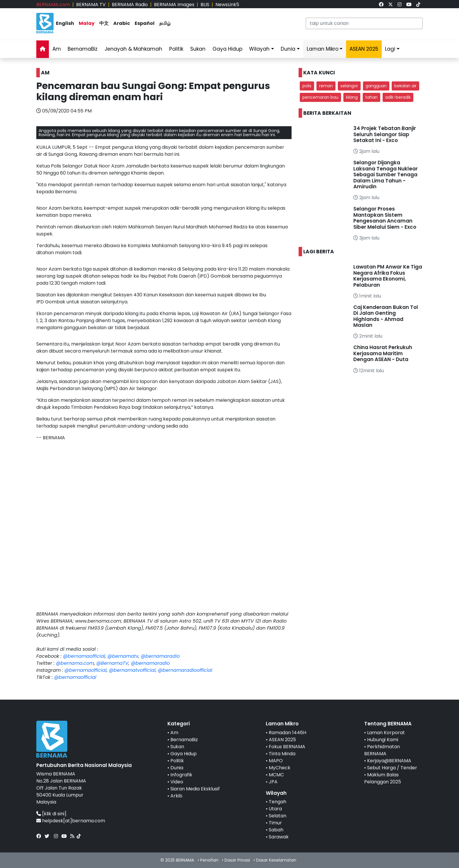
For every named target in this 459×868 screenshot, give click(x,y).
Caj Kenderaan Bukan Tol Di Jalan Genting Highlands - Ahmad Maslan (386, 316)
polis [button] (307, 86)
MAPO (276, 761)
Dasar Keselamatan (276, 860)
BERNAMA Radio (130, 5)
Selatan (278, 816)
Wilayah (259, 49)
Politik (176, 49)
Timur (275, 823)
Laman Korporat (386, 733)
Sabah (276, 830)
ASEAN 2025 (282, 740)
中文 (104, 23)
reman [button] (326, 86)
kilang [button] (352, 97)
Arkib (176, 796)
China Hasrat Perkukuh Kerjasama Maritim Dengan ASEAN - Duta (383, 353)
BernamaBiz (83, 49)
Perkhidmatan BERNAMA (382, 750)
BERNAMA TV (91, 5)
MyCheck (280, 768)
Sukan (198, 49)
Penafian (209, 860)
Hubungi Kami (383, 740)
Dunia (288, 49)
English (65, 23)
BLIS (205, 5)
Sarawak (279, 837)
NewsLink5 (227, 5)
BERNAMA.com (53, 5)
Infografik (181, 775)
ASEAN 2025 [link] (364, 49)
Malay (87, 23)
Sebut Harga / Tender (392, 768)
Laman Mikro (323, 49)
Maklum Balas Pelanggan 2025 (383, 778)
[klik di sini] (54, 814)
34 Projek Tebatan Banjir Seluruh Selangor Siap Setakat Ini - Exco (385, 134)
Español (145, 23)
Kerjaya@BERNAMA (389, 761)
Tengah (278, 802)
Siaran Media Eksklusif (195, 789)
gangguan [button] (376, 86)
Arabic (122, 23)
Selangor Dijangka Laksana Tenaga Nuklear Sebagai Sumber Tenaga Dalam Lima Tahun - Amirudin (386, 175)
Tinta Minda (282, 754)
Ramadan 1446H (287, 733)
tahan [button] (371, 97)
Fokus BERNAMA (287, 747)
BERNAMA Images (174, 5)
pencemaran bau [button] (320, 97)
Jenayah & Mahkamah (133, 49)
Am (57, 49)
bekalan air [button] (405, 86)
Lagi (390, 49)
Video (177, 782)
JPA (273, 782)
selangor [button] (349, 86)
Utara (275, 809)
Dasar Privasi (237, 860)
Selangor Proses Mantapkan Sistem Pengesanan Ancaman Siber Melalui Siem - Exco (385, 218)
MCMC (276, 775)
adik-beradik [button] (398, 97)
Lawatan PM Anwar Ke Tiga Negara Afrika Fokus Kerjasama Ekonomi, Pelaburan (388, 276)
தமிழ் (165, 23)
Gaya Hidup (227, 49)
